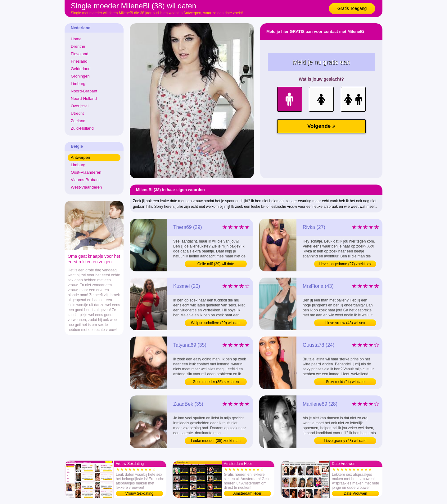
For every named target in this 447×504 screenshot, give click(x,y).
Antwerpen (80, 157)
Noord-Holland (84, 98)
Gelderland (81, 69)
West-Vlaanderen (86, 187)
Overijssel (80, 106)
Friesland (79, 61)
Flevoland (79, 54)
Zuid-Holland (82, 128)
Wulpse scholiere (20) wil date (216, 323)
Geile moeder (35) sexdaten (216, 382)
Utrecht (77, 113)
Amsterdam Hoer (248, 493)
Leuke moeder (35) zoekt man (216, 441)
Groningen (80, 76)
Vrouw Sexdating (139, 493)
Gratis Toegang (352, 8)
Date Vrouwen (355, 493)
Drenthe (78, 46)
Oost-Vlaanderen (86, 172)
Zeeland (78, 121)
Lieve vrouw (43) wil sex (345, 323)
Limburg (78, 84)
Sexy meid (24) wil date (345, 382)
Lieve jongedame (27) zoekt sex (345, 264)
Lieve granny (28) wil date (345, 441)
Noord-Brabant (84, 91)
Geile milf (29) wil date (216, 264)
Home (76, 39)
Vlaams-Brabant (85, 180)
